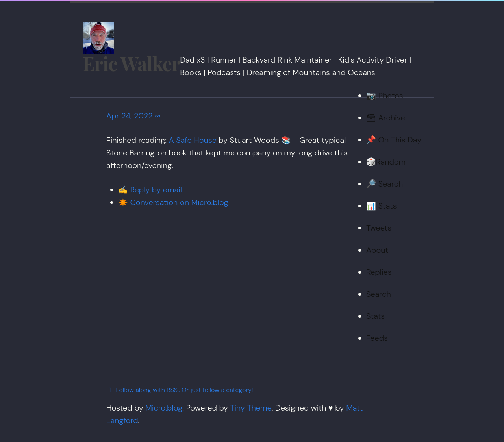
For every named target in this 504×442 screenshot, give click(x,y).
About (377, 250)
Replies (379, 272)
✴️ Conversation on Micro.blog (173, 202)
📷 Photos (385, 96)
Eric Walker (131, 63)
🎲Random (386, 162)
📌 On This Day (394, 140)
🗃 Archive (386, 118)
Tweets (379, 228)
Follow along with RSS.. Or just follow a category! (180, 390)
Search (379, 294)
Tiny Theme (251, 408)
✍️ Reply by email (150, 190)
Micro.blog (164, 408)
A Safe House (193, 140)
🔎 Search (384, 184)
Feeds (377, 338)
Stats (375, 316)
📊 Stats (382, 206)
